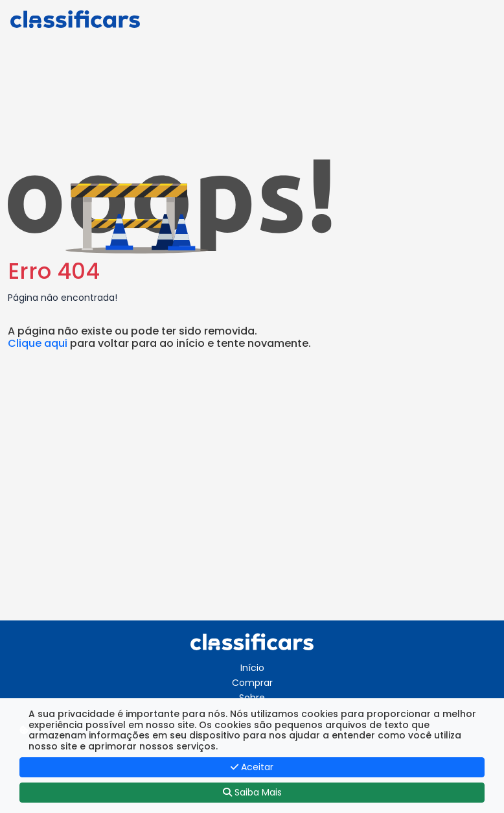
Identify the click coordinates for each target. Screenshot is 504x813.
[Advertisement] (252, 510)
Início (252, 668)
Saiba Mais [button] (252, 792)
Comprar (252, 683)
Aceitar (252, 767)
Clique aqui (38, 343)
